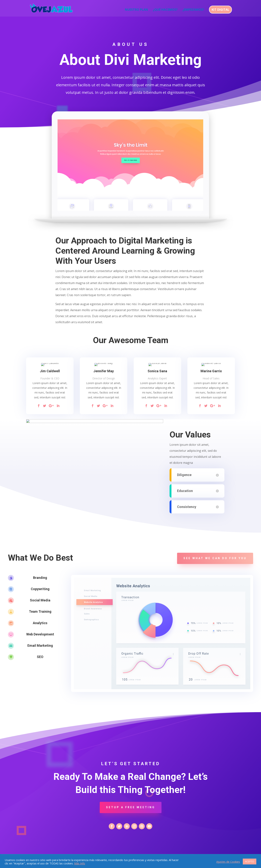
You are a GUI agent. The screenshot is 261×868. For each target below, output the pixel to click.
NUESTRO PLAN (136, 10)
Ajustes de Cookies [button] (228, 862)
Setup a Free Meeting (131, 807)
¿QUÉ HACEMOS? (165, 10)
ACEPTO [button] (250, 861)
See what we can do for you (215, 558)
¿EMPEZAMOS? (193, 10)
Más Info (80, 863)
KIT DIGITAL (220, 10)
